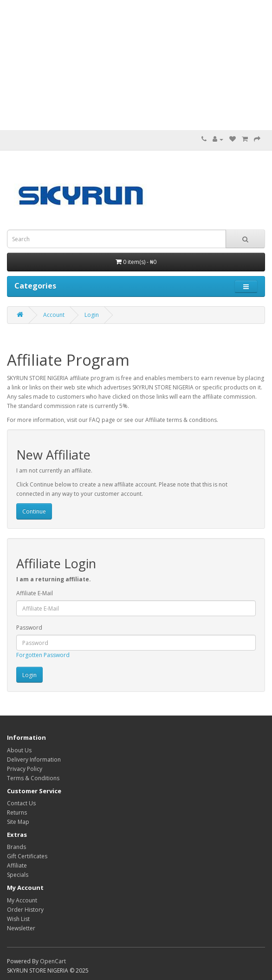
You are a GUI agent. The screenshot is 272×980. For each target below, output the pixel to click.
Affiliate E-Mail (35, 593)
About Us (19, 750)
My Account (22, 900)
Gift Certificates (27, 856)
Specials (18, 875)
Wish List (18, 919)
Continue (34, 511)
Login (92, 315)
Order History (25, 910)
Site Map (18, 822)
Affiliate (17, 865)
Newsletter (21, 928)
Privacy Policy (25, 769)
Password (29, 628)
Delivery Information (34, 760)
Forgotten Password (43, 655)
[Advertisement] (132, 65)
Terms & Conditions (33, 778)
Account (54, 315)
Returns (17, 812)
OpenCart (53, 961)
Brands (16, 847)
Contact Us (21, 803)
